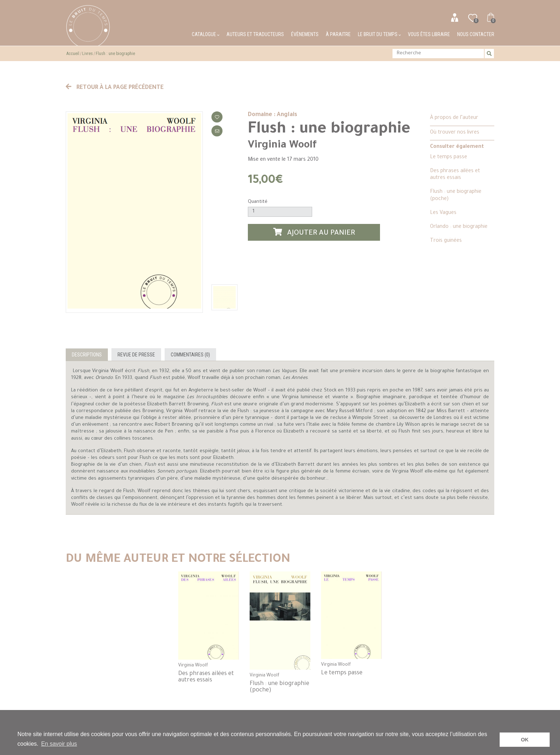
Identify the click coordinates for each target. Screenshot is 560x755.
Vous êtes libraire (429, 34)
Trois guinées (446, 241)
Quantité (258, 202)
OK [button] (525, 740)
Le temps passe (449, 157)
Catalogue (206, 34)
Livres (87, 54)
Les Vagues (443, 213)
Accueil (73, 54)
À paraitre (338, 34)
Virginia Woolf (282, 146)
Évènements (305, 34)
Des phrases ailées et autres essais (455, 175)
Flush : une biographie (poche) (456, 196)
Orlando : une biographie (459, 227)
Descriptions (87, 355)
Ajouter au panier (314, 233)
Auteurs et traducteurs (255, 34)
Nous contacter (476, 34)
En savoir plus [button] (59, 744)
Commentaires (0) (190, 355)
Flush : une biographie (115, 54)
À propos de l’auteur (454, 118)
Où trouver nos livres (455, 133)
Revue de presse (136, 355)
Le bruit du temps (379, 34)
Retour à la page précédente (115, 88)
